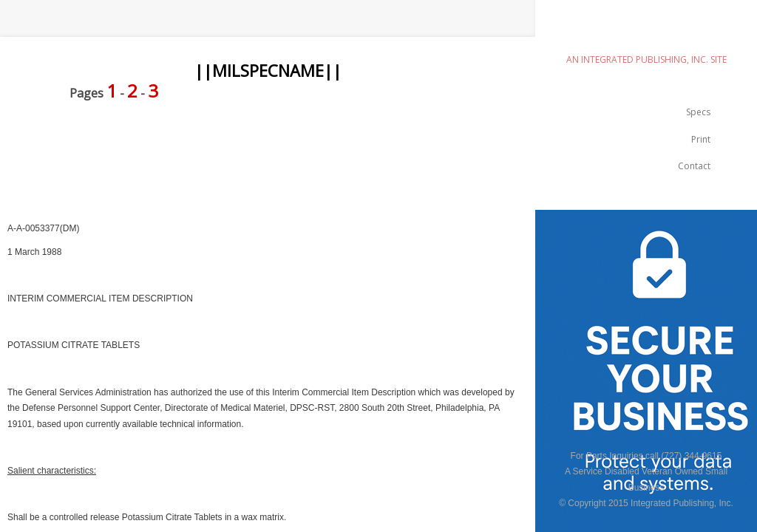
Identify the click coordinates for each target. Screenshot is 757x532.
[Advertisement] (269, 150)
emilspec (646, 34)
